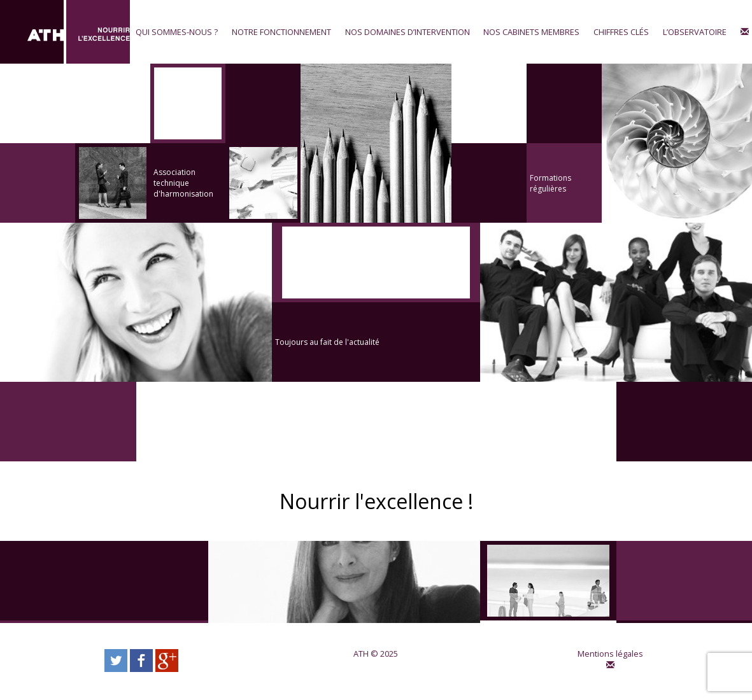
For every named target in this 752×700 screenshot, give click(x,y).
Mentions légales (610, 654)
